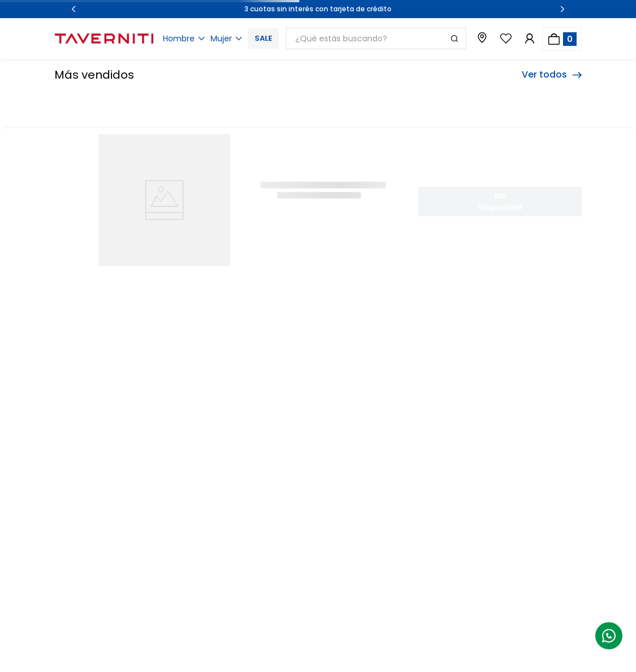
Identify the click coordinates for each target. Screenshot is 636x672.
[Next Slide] (562, 9)
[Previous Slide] (74, 9)
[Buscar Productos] (454, 38)
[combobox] (376, 38)
